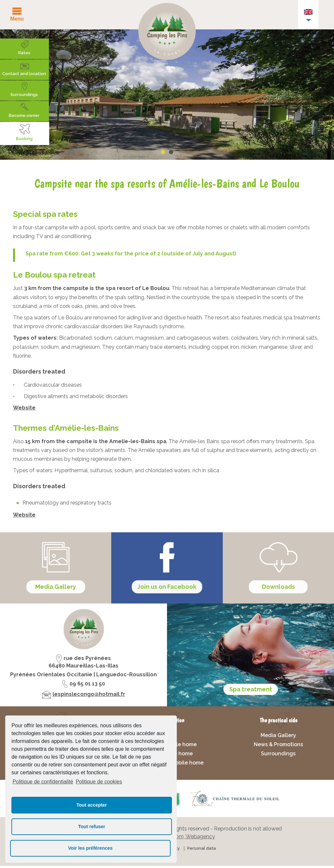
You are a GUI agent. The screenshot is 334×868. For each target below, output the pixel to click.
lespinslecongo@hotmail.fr (89, 696)
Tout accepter (91, 805)
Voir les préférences (91, 848)
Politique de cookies (99, 782)
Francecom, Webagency (186, 838)
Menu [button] (17, 18)
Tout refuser (92, 827)
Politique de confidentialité (43, 782)
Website (24, 408)
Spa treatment (251, 691)
